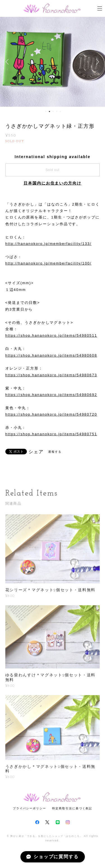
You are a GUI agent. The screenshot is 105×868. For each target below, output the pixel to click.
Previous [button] (8, 62)
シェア (36, 452)
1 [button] (46, 111)
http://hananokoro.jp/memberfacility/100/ (48, 263)
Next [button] (97, 62)
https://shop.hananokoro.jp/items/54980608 (51, 355)
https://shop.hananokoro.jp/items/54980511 (51, 335)
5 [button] (60, 111)
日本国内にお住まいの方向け (53, 183)
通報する (55, 452)
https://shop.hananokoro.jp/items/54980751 (51, 434)
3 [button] (53, 111)
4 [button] (57, 111)
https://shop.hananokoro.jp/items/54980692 (51, 395)
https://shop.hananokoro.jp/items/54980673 (51, 375)
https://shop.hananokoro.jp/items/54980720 (51, 414)
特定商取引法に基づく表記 (72, 808)
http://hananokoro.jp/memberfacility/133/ (48, 244)
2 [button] (49, 111)
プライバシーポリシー (30, 808)
